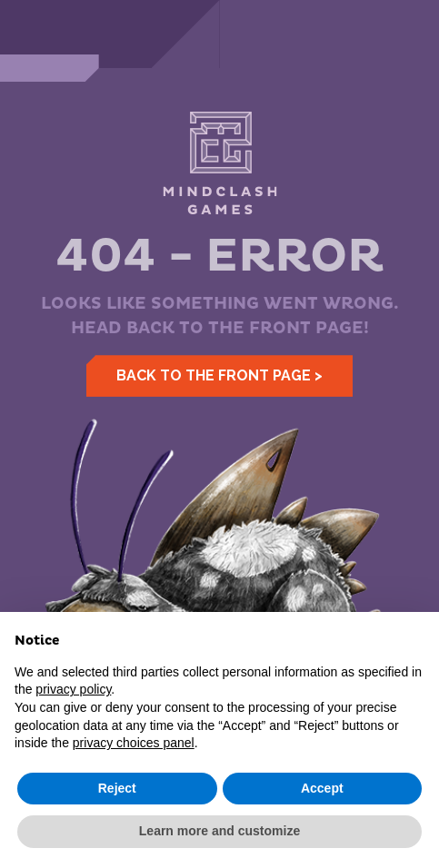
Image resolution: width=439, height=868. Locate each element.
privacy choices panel (134, 743)
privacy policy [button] (73, 689)
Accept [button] (322, 788)
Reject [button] (117, 788)
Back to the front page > (219, 375)
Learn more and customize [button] (219, 831)
